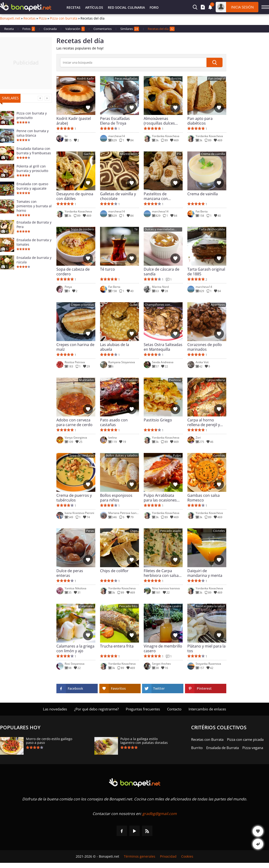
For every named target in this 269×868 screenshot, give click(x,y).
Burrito (197, 748)
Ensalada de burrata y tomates (34, 242)
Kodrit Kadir (86, 79)
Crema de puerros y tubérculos (74, 498)
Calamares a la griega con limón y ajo (75, 648)
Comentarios (103, 29)
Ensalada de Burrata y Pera (34, 224)
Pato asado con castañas (114, 422)
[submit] (214, 62)
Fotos (29, 29)
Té (136, 229)
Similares (130, 29)
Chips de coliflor (114, 571)
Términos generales (140, 856)
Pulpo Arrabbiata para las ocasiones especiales (160, 498)
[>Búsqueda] (133, 62)
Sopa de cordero (82, 229)
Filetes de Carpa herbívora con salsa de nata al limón (161, 573)
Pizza (43, 18)
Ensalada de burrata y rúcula (34, 260)
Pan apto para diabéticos (200, 121)
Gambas (219, 455)
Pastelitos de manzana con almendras (156, 196)
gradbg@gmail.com (160, 814)
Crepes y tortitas (82, 305)
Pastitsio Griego (158, 420)
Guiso (134, 305)
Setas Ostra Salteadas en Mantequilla (163, 347)
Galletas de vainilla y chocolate (118, 196)
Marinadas (86, 380)
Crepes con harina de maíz (75, 347)
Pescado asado (171, 531)
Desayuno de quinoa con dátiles (75, 196)
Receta (9, 29)
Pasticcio (175, 380)
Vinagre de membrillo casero (163, 648)
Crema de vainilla (213, 154)
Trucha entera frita (117, 646)
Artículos (94, 7)
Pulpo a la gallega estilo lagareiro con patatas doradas (144, 741)
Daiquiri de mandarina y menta (205, 573)
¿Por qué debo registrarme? (96, 709)
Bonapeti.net (10, 18)
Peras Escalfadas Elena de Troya (115, 121)
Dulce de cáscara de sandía (162, 272)
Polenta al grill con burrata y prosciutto (32, 168)
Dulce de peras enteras (70, 573)
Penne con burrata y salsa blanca (33, 133)
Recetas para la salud (210, 606)
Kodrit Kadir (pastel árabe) (74, 121)
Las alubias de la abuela (115, 347)
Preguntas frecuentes (143, 709)
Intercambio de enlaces (207, 709)
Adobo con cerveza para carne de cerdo (74, 422)
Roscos (176, 79)
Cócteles (219, 531)
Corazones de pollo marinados (205, 347)
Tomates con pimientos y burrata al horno (34, 206)
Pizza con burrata (64, 18)
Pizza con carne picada (245, 739)
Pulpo (177, 455)
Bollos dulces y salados (122, 455)
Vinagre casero (171, 606)
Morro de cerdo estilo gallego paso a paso (49, 741)
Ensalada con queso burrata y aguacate (32, 186)
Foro (154, 7)
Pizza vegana (253, 748)
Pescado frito (128, 606)
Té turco (107, 269)
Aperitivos (218, 305)
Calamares (87, 606)
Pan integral (216, 79)
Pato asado (130, 380)
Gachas (89, 154)
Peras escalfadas (126, 79)
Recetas (74, 7)
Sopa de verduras (82, 455)
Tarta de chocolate (212, 229)
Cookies (187, 856)
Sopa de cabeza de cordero (73, 272)
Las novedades (55, 709)
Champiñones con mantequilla (157, 305)
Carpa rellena (216, 380)
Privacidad (168, 856)
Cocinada (50, 29)
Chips (134, 531)
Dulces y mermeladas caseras (160, 229)
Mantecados (129, 154)
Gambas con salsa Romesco (204, 498)
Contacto (174, 709)
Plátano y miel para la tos (206, 648)
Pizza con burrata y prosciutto (32, 115)
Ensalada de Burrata (223, 748)
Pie (179, 154)
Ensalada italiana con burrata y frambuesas (34, 151)
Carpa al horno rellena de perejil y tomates (204, 422)
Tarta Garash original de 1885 (206, 272)
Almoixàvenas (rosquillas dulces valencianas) (159, 121)
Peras (90, 531)
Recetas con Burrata (207, 739)
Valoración (75, 29)
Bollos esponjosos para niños (116, 498)
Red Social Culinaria (126, 7)
